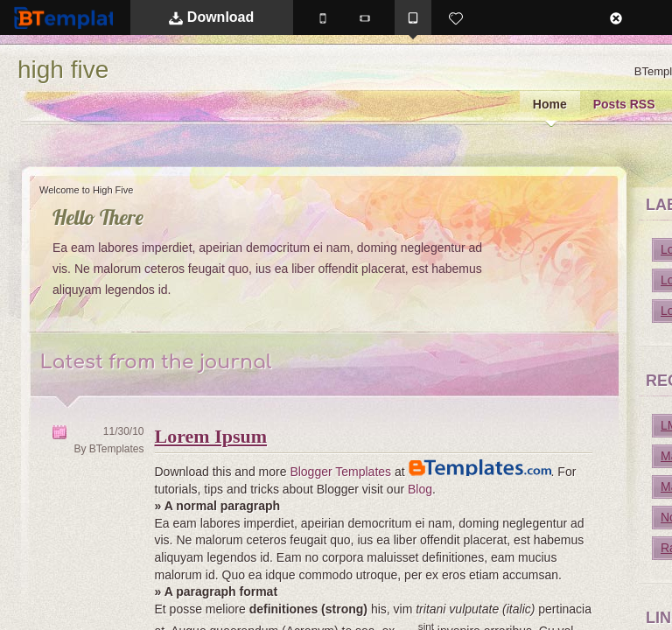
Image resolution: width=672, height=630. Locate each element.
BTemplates (80, 17)
